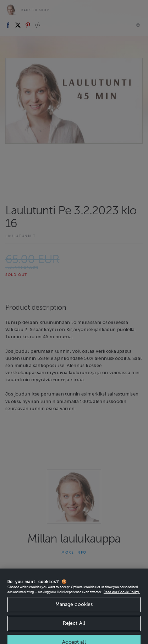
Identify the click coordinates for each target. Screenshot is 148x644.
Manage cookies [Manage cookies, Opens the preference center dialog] (74, 609)
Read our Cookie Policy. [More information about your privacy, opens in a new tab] (122, 597)
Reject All (74, 628)
